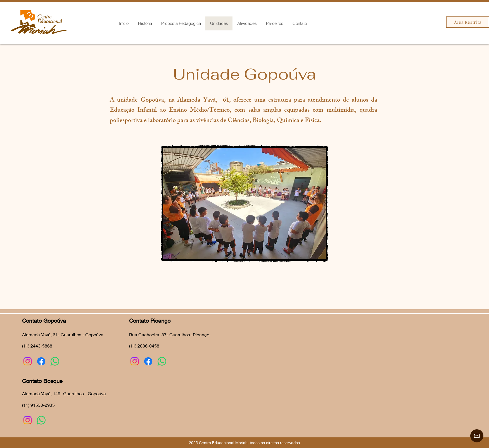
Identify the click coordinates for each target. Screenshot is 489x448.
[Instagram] (28, 361)
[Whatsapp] (55, 361)
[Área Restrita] (468, 22)
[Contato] (477, 436)
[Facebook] (41, 361)
